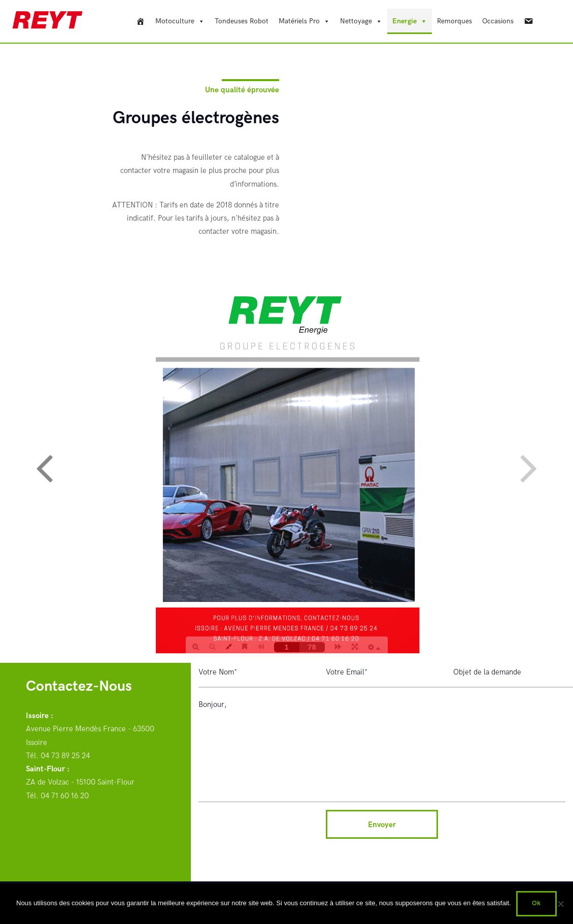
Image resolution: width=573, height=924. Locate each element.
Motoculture (175, 21)
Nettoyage (356, 21)
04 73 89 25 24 (65, 756)
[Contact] (528, 21)
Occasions (498, 21)
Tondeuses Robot (242, 21)
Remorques (454, 21)
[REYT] (141, 21)
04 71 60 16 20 (65, 796)
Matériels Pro (299, 21)
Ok (536, 903)
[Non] (560, 904)
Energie (405, 21)
